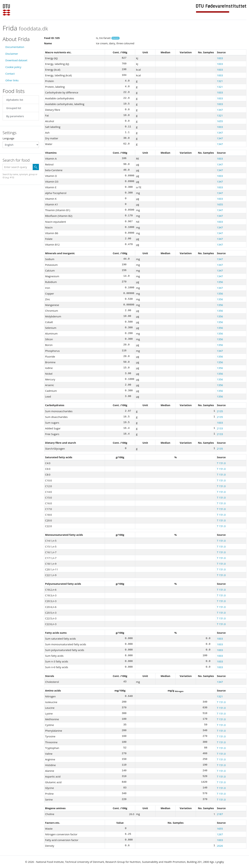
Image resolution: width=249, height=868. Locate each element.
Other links (12, 80)
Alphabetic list (15, 100)
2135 (220, 411)
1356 (220, 282)
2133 (220, 428)
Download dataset (16, 60)
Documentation (15, 47)
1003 (220, 58)
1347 (220, 110)
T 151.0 (221, 463)
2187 (220, 814)
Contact (10, 74)
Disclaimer (12, 54)
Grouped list (14, 108)
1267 (220, 834)
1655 (220, 121)
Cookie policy (13, 67)
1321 (220, 81)
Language (8, 138)
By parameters (15, 116)
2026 (220, 846)
